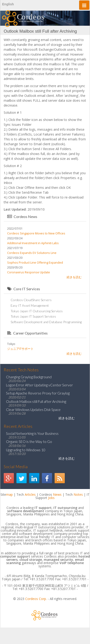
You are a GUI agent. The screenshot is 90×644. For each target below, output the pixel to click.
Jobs (51, 498)
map (9, 494)
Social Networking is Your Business (32, 433)
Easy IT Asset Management (30, 305)
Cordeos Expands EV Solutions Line (32, 253)
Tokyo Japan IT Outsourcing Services (37, 311)
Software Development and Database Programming (46, 322)
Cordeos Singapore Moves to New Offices (36, 233)
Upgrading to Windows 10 (26, 450)
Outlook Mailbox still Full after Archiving (36, 401)
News (57, 494)
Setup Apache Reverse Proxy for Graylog (38, 393)
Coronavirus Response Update (29, 272)
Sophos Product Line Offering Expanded (35, 263)
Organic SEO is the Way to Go (29, 442)
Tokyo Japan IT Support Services (33, 316)
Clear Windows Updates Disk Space (33, 410)
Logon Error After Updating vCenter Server (39, 385)
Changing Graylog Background (29, 377)
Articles (30, 494)
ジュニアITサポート (20, 349)
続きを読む (74, 277)
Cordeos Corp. (36, 599)
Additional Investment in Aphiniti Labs (33, 243)
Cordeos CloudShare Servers (31, 300)
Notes (78, 494)
